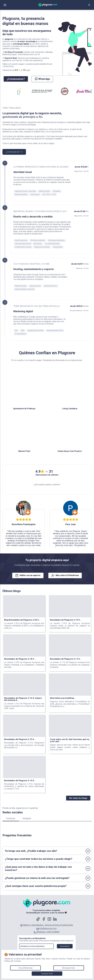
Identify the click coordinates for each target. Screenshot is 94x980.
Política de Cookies (13, 961)
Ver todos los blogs (78, 798)
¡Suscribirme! (65, 946)
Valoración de (16, 70)
